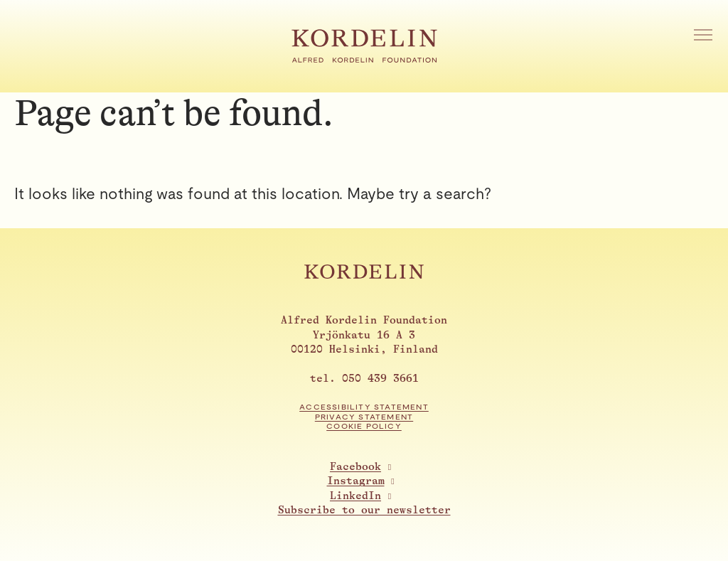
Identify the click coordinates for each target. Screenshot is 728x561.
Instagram (356, 481)
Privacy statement (364, 417)
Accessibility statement (364, 407)
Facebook (355, 467)
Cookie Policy (364, 426)
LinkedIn (355, 496)
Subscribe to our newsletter (364, 510)
